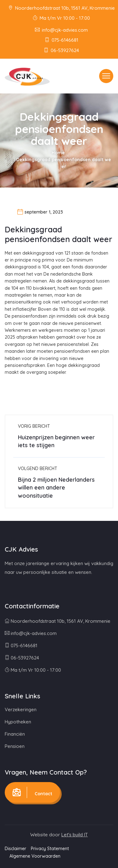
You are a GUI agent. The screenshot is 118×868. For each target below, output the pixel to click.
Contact (32, 792)
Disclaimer (15, 849)
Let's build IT (75, 835)
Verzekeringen (21, 709)
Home (58, 153)
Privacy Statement (50, 849)
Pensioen (15, 746)
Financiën (15, 734)
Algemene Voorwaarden (35, 856)
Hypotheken (18, 722)
